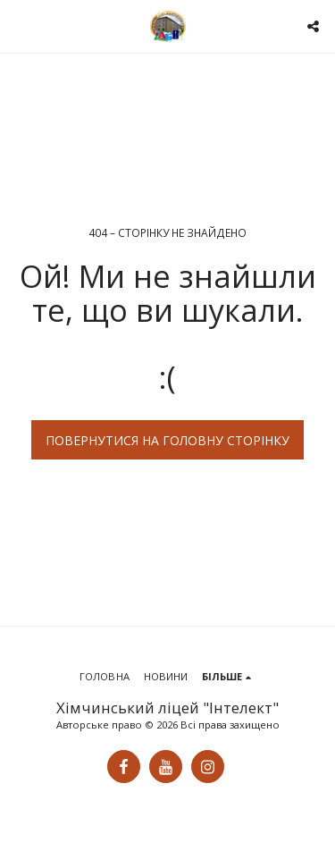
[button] (20, 25)
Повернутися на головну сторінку (167, 440)
